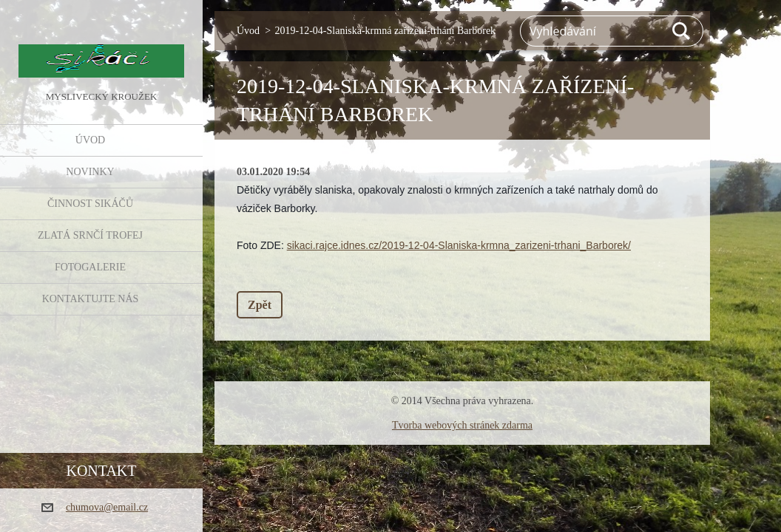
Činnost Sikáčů (90, 204)
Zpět (260, 305)
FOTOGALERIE (90, 267)
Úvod (90, 140)
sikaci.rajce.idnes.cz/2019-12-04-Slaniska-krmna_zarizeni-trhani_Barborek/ (459, 245)
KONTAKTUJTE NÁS (91, 299)
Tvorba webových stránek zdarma (462, 425)
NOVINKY (90, 172)
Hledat (682, 31)
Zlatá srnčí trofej (90, 235)
